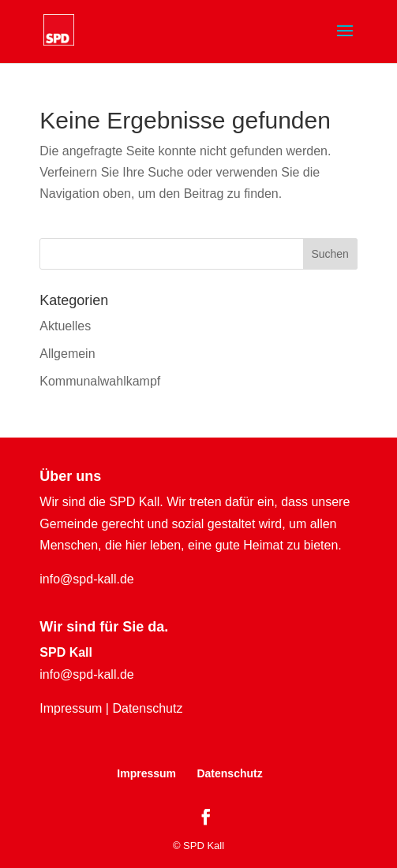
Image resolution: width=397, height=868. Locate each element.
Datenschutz (147, 708)
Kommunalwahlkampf (100, 381)
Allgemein (67, 354)
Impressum (71, 708)
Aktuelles (65, 326)
